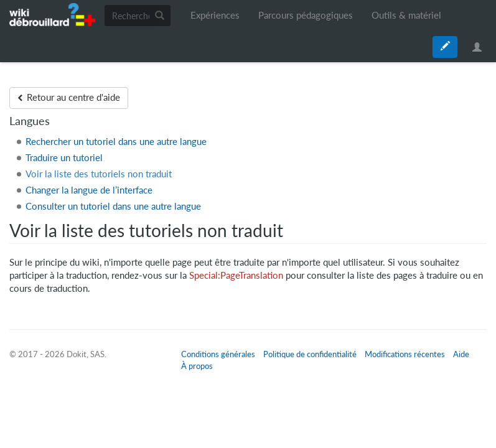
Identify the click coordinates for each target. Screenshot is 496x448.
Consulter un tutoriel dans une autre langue (113, 206)
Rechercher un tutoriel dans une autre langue (116, 142)
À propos (197, 366)
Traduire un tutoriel (64, 158)
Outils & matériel (406, 15)
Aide (461, 354)
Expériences (215, 15)
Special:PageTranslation (236, 275)
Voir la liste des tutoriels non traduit (99, 174)
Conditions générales (218, 354)
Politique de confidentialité (310, 354)
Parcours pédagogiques (306, 15)
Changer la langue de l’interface (89, 190)
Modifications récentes (405, 354)
